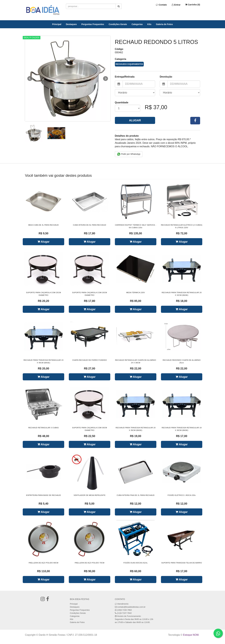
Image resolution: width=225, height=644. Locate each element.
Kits (149, 24)
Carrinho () (193, 5)
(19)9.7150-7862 (124, 610)
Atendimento (122, 604)
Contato (161, 5)
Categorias (137, 24)
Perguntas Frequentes (93, 24)
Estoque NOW (191, 635)
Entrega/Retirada (125, 77)
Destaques (71, 24)
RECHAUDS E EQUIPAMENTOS (129, 64)
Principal (57, 24)
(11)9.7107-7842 (124, 613)
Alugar (135, 120)
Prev (30, 79)
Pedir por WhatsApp (129, 154)
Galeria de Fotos (164, 24)
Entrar (176, 5)
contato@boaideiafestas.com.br (131, 607)
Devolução (166, 77)
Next (106, 79)
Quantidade (122, 102)
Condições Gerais (118, 24)
